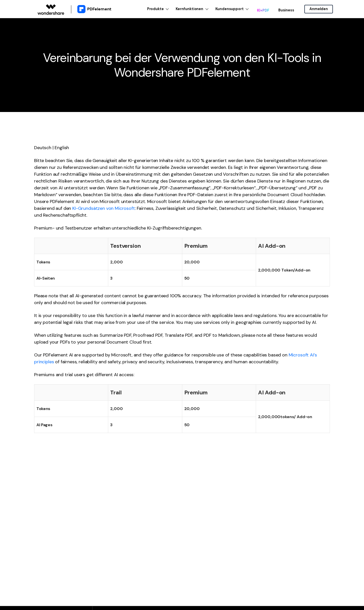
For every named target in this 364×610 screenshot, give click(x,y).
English (62, 148)
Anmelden (319, 9)
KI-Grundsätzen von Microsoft (104, 208)
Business (285, 9)
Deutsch (43, 148)
